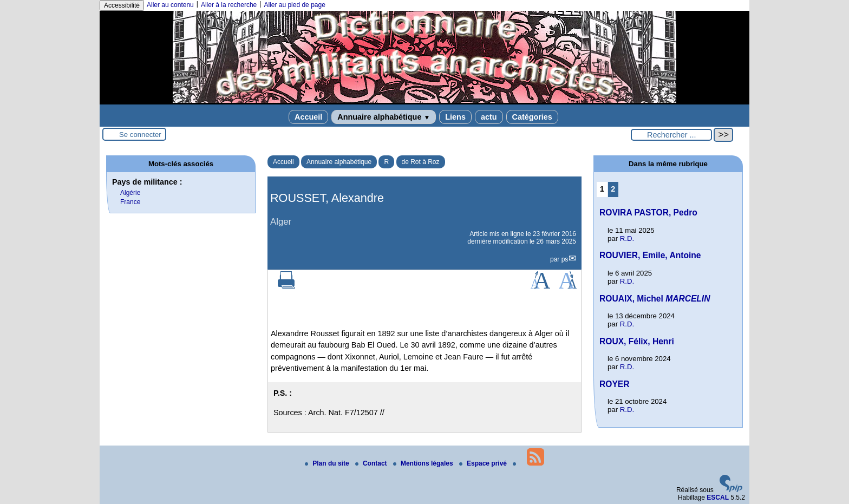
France (130, 202)
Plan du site (328, 463)
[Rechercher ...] (671, 135)
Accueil (308, 117)
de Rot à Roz (421, 162)
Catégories (532, 117)
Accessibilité (122, 5)
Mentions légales (424, 463)
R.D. (627, 238)
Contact (372, 463)
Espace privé (484, 463)
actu (489, 117)
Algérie (130, 193)
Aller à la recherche (229, 5)
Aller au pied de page (294, 5)
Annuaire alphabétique (384, 117)
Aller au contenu (170, 5)
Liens (455, 117)
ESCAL (718, 498)
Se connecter (140, 135)
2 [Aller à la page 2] (613, 189)
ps (565, 259)
